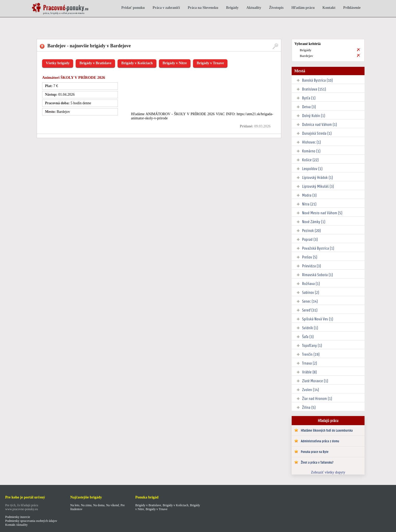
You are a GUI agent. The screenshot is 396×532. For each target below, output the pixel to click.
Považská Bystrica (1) (318, 248)
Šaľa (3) (308, 337)
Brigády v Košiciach (137, 63)
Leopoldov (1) (312, 169)
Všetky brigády (58, 63)
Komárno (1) (311, 151)
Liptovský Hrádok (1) (317, 178)
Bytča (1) (309, 98)
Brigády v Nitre (175, 63)
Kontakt (329, 8)
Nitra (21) (309, 204)
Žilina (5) (309, 407)
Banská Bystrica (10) (317, 80)
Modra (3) (309, 195)
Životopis (276, 8)
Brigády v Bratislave (95, 63)
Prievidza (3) (312, 266)
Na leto (75, 505)
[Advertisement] (126, 25)
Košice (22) (310, 160)
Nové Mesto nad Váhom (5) (322, 213)
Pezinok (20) (311, 231)
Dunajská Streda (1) (317, 133)
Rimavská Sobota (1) (317, 275)
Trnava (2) (309, 363)
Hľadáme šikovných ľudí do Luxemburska (327, 430)
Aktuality (254, 8)
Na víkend (113, 505)
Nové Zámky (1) (314, 222)
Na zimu (86, 505)
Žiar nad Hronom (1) (317, 399)
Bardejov (306, 56)
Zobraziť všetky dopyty (328, 472)
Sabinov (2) (311, 293)
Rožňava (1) (311, 284)
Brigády (232, 8)
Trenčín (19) (311, 354)
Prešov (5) (310, 257)
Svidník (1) (310, 328)
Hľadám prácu (303, 8)
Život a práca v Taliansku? (317, 462)
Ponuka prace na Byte (315, 452)
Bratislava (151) (314, 89)
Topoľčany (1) (312, 346)
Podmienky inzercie (18, 517)
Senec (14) (310, 301)
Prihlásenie (352, 8)
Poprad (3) (310, 239)
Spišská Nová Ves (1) (318, 319)
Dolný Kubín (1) (314, 116)
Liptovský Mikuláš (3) (318, 186)
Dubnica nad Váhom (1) (320, 125)
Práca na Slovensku (203, 8)
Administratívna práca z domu (320, 441)
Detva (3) (309, 107)
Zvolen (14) (311, 390)
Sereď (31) (310, 310)
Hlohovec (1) (311, 142)
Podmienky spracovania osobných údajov (31, 521)
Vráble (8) (309, 372)
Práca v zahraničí (166, 8)
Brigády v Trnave (210, 63)
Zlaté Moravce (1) (315, 381)
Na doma (99, 505)
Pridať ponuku (133, 8)
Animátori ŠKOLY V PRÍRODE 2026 (74, 77)
